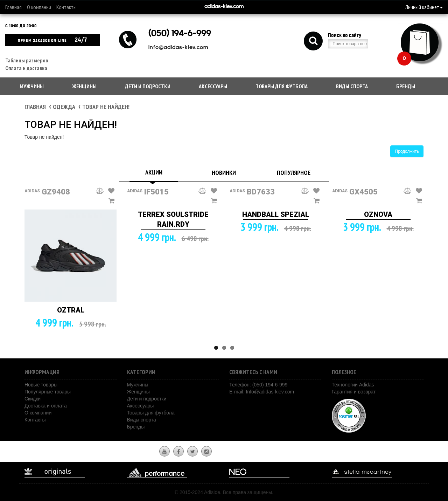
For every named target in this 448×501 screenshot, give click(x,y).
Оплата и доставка (26, 68)
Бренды (406, 86)
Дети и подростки (148, 86)
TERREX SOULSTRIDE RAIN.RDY (173, 219)
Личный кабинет (424, 7)
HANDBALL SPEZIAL (276, 214)
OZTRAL (71, 310)
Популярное (294, 173)
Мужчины (32, 86)
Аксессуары (213, 86)
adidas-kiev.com (224, 7)
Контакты (66, 7)
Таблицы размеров (27, 60)
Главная (13, 7)
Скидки (33, 399)
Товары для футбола (282, 86)
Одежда (64, 107)
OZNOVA (378, 214)
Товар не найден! (106, 107)
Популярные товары (48, 392)
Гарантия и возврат (354, 392)
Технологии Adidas (353, 385)
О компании (39, 7)
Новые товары (41, 385)
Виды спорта (352, 86)
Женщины (84, 86)
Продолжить (407, 151)
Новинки (224, 173)
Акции (154, 172)
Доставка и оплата (46, 406)
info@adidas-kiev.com (178, 48)
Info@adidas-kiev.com (270, 392)
